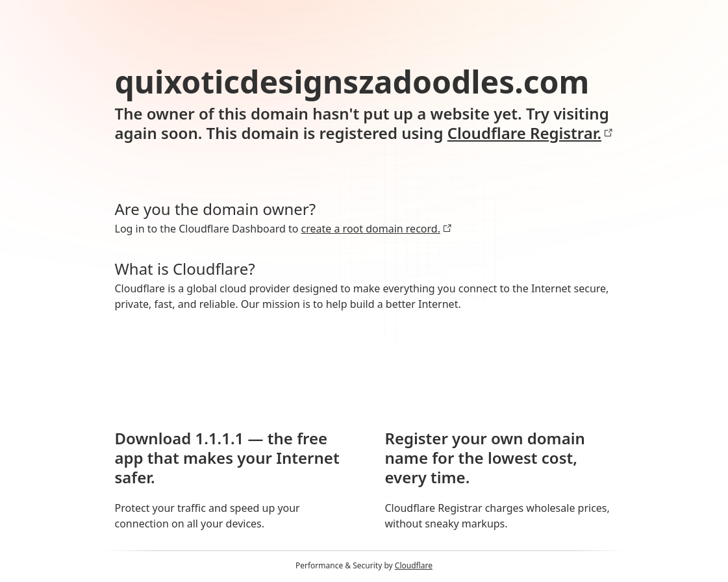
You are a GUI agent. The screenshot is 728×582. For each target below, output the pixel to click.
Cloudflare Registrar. (530, 133)
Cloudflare (414, 565)
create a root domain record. (377, 229)
